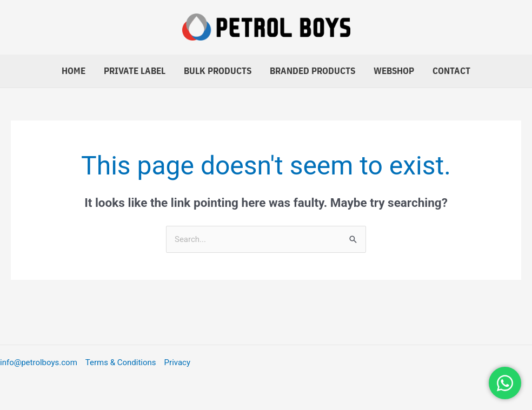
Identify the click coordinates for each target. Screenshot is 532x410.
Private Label (135, 71)
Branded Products (312, 71)
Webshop (394, 71)
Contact (451, 71)
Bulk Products (218, 71)
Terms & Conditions (121, 362)
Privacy (177, 362)
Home (74, 71)
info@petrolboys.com (39, 362)
